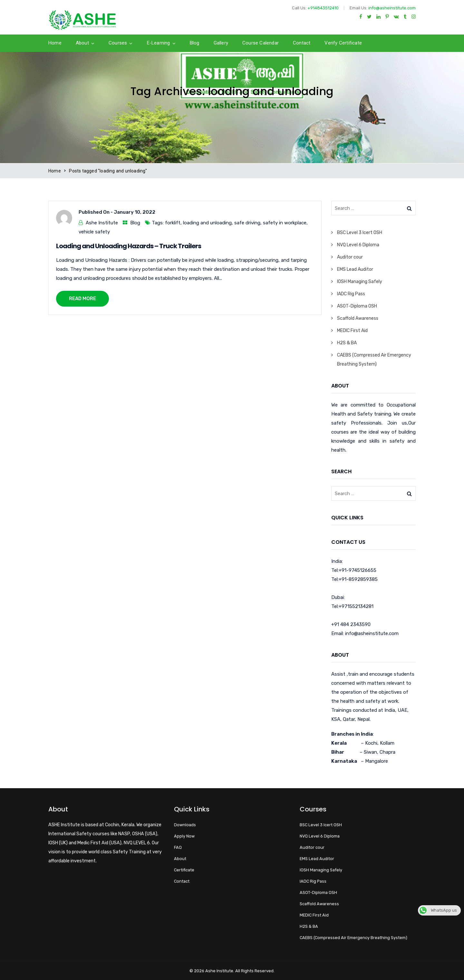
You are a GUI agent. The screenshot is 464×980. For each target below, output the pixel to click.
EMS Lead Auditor (355, 269)
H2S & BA (347, 343)
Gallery (221, 43)
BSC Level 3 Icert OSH (360, 233)
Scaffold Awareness (358, 318)
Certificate (184, 870)
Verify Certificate (343, 43)
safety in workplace (285, 223)
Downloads (185, 825)
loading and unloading (207, 223)
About (82, 43)
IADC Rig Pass (351, 294)
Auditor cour (350, 257)
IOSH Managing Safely (360, 282)
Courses (118, 43)
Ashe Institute (102, 223)
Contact (302, 43)
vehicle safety (94, 232)
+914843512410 (323, 8)
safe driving (247, 223)
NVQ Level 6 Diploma (358, 245)
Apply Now (184, 836)
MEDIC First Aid (352, 331)
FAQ (178, 847)
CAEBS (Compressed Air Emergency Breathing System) (353, 938)
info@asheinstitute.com (392, 8)
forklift (173, 223)
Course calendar (261, 43)
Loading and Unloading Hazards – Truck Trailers (129, 246)
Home (55, 43)
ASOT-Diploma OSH (357, 306)
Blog (195, 43)
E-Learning (159, 43)
